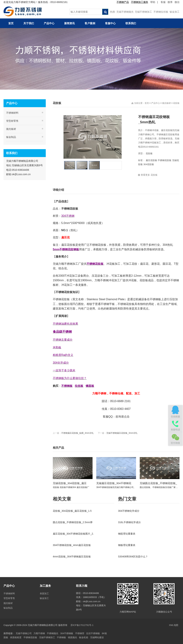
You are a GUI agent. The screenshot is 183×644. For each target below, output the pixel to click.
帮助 (153, 2)
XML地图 (174, 625)
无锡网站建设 (97, 637)
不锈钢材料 (12, 113)
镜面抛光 (72, 637)
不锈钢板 (61, 637)
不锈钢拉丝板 (161, 12)
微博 (170, 2)
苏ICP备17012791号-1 (82, 625)
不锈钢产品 (123, 2)
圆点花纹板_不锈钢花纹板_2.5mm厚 (73, 522)
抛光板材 (166, 103)
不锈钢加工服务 (140, 2)
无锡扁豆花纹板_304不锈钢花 (114, 483)
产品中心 (156, 103)
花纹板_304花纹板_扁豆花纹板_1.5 (72, 511)
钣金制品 (11, 137)
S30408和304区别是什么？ (133, 557)
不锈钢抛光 (53, 633)
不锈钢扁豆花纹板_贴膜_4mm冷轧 (77, 433)
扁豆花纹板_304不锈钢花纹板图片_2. (73, 534)
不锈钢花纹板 (165, 160)
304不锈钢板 (67, 633)
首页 (147, 103)
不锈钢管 (80, 633)
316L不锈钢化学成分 (129, 522)
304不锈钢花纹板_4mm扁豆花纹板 (72, 545)
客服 (163, 2)
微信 (177, 2)
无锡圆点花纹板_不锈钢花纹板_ (158, 483)
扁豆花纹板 (151, 160)
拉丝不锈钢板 (93, 633)
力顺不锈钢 (39, 633)
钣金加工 (175, 12)
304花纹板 (149, 164)
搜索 (105, 12)
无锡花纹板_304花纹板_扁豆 (70, 483)
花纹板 (176, 103)
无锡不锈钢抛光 (125, 12)
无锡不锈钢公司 (24, 633)
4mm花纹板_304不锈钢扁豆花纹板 (72, 557)
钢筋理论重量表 (127, 534)
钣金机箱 (84, 637)
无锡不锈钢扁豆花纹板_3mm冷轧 (122, 433)
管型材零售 (12, 121)
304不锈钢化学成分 (129, 511)
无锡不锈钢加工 (143, 12)
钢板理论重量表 (127, 545)
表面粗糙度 (16, 637)
